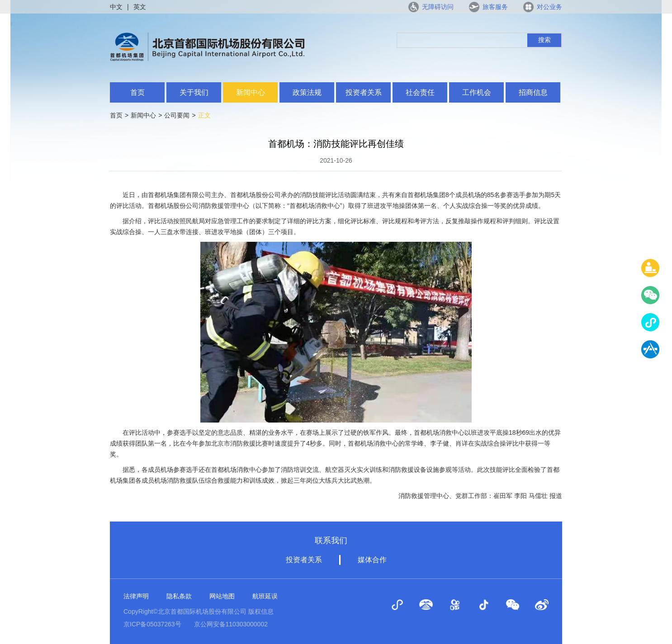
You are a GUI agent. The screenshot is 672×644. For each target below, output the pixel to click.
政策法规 (307, 92)
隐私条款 (179, 596)
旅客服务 (495, 7)
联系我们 (331, 541)
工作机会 (477, 92)
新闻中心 (251, 92)
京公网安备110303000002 (231, 624)
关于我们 (194, 92)
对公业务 (549, 7)
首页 (137, 92)
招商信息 (533, 92)
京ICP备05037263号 (152, 624)
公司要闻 (177, 115)
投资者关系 (364, 92)
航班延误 (265, 596)
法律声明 (136, 596)
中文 (116, 7)
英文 (140, 7)
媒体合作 (372, 560)
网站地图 (222, 596)
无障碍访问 (438, 7)
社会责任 (420, 92)
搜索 (544, 40)
